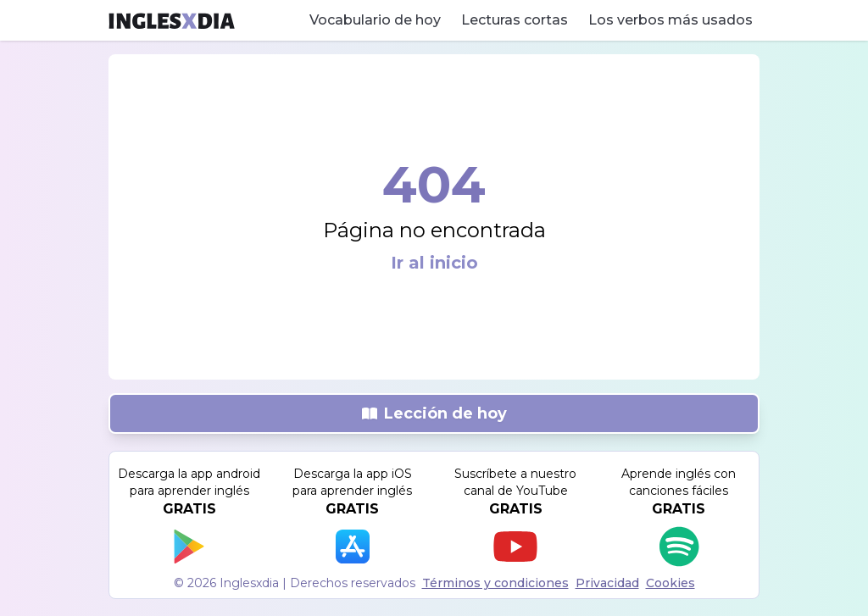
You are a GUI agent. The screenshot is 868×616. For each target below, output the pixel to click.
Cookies (670, 583)
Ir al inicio (434, 263)
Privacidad (607, 583)
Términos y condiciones (495, 583)
